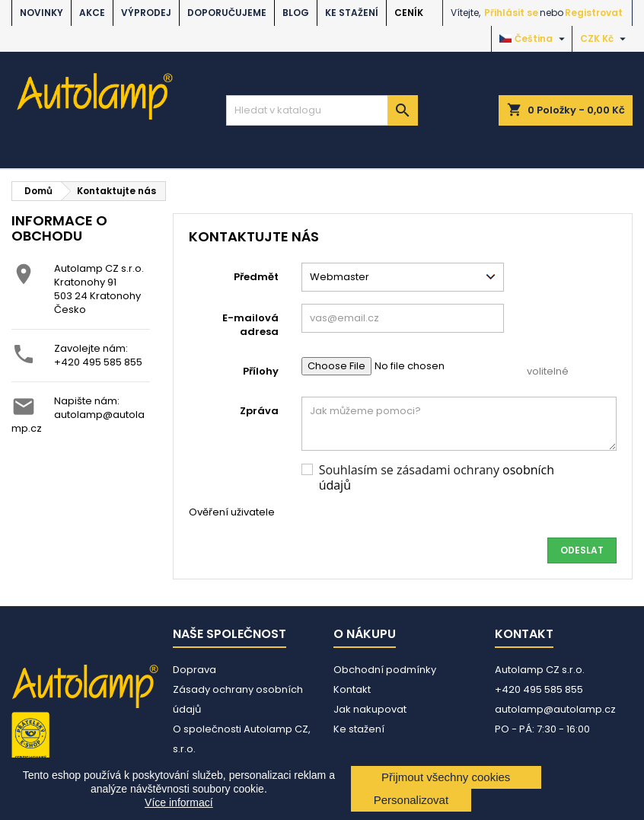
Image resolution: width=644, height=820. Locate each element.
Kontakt (352, 689)
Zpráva (259, 411)
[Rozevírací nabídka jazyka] (534, 39)
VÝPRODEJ (146, 13)
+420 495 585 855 (98, 362)
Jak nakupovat (370, 709)
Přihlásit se (511, 13)
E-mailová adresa (250, 325)
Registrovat (594, 13)
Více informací (179, 802)
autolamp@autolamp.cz (78, 421)
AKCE (92, 13)
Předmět (256, 277)
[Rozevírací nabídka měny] (605, 39)
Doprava (194, 670)
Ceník (409, 13)
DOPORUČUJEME (227, 13)
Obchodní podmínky (385, 670)
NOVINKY (41, 13)
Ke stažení (352, 13)
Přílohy (261, 371)
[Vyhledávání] (322, 110)
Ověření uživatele (232, 512)
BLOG (296, 13)
